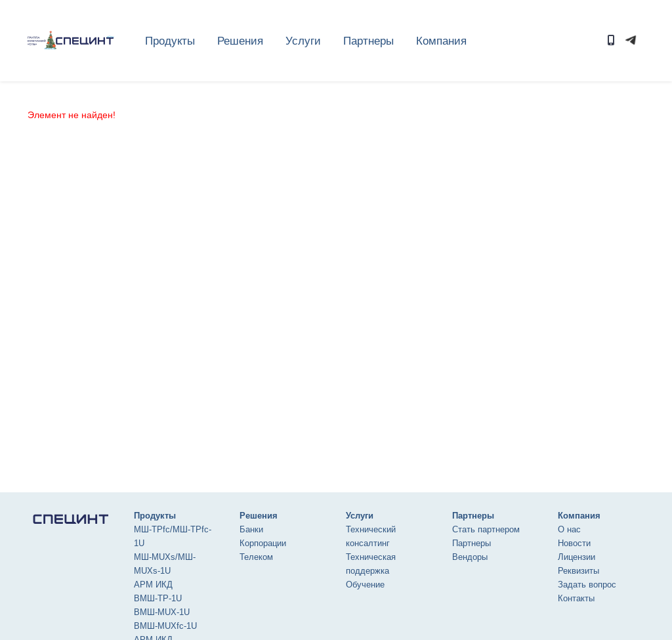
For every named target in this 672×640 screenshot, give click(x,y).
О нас (569, 529)
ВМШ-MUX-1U (162, 612)
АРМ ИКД (153, 585)
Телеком (256, 557)
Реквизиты (578, 571)
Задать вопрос (587, 585)
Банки (251, 529)
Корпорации (263, 543)
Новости (574, 543)
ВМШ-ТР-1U (158, 598)
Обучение (365, 585)
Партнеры (472, 543)
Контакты (576, 598)
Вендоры (470, 557)
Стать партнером (486, 529)
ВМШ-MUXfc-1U (165, 626)
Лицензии (577, 557)
